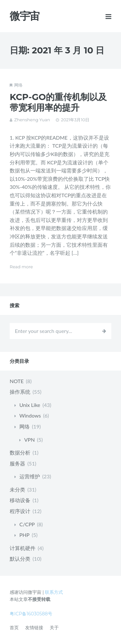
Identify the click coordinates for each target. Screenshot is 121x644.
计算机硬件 (23, 548)
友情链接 (34, 628)
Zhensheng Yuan (32, 120)
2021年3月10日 (75, 120)
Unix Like (30, 405)
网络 (18, 85)
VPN (30, 440)
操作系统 (20, 392)
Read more (21, 267)
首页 (14, 628)
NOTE (17, 381)
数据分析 (20, 452)
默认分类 (20, 559)
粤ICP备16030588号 (31, 614)
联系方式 (54, 592)
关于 (54, 628)
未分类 (17, 489)
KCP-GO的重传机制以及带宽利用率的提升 (58, 102)
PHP (24, 535)
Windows (30, 415)
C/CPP (27, 524)
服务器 (17, 463)
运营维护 (30, 476)
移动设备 (20, 500)
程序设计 (20, 511)
